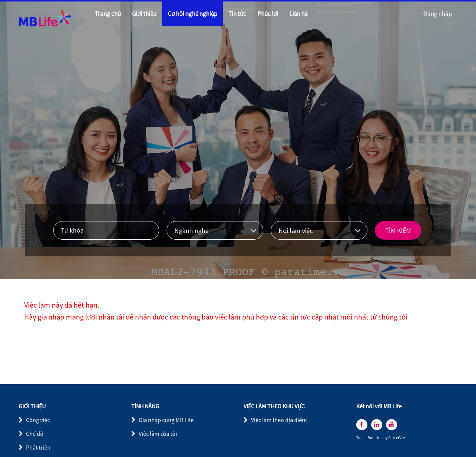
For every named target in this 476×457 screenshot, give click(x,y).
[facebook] (362, 425)
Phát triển (38, 447)
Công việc (38, 420)
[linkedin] (377, 425)
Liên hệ (298, 14)
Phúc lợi (268, 14)
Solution (376, 438)
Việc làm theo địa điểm (279, 420)
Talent (362, 438)
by (386, 438)
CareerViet (397, 438)
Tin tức (237, 14)
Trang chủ (108, 14)
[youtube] (392, 425)
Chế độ (35, 434)
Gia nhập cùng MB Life (166, 420)
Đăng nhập (438, 14)
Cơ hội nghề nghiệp (192, 14)
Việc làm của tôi (158, 434)
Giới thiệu (144, 14)
